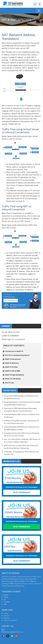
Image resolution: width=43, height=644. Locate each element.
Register (7, 618)
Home (6, 613)
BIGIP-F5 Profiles (10, 367)
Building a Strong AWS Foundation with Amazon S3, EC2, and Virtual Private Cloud (22, 422)
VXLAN (6, 597)
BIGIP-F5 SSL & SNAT (12, 371)
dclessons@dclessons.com (12, 632)
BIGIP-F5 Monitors (11, 363)
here (13, 339)
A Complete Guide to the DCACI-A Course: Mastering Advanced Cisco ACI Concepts (22, 434)
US (3, 630)
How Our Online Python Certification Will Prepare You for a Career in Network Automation (22, 440)
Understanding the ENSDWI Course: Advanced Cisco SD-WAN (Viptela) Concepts (22, 428)
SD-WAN (7, 602)
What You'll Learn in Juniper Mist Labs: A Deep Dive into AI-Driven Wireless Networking (21, 447)
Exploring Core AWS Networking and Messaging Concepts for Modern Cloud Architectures (20, 410)
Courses (6, 616)
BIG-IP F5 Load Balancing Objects (16, 355)
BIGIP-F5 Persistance (12, 359)
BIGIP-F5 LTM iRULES (12, 379)
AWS (5, 604)
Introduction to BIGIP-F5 (13, 351)
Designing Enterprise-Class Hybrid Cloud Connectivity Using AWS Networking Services (22, 403)
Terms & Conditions (10, 620)
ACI (5, 600)
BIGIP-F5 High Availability (13, 375)
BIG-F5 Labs (8, 383)
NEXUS (6, 595)
